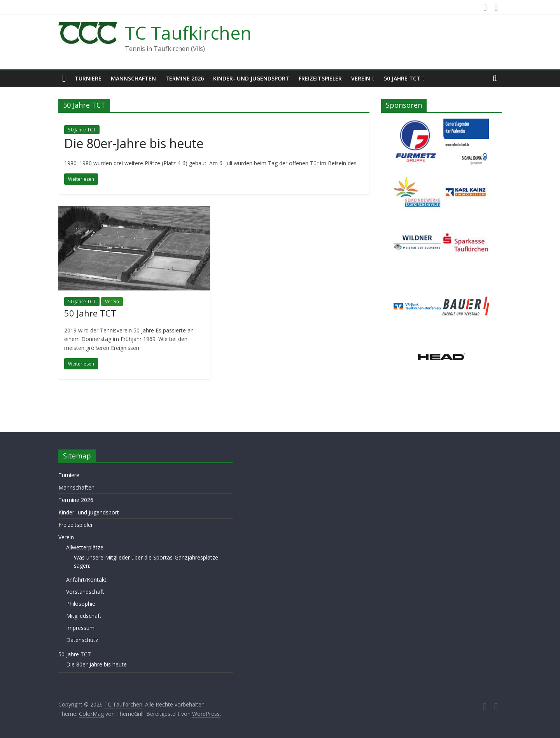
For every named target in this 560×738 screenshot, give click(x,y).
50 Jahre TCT (402, 78)
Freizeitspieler (320, 78)
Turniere (88, 78)
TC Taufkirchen (188, 33)
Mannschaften (133, 78)
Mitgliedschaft (84, 616)
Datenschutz (82, 640)
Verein (361, 78)
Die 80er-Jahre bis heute (134, 143)
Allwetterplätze (85, 547)
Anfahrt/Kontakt (86, 580)
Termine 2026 (185, 78)
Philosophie (81, 604)
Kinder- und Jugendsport (251, 78)
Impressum (80, 628)
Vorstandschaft (85, 592)
